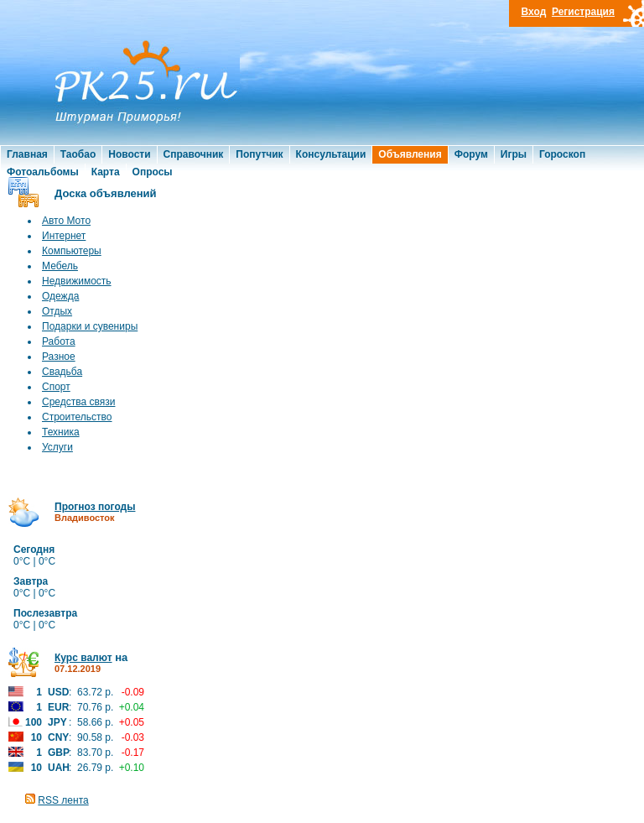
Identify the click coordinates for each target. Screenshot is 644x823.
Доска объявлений (106, 193)
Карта (106, 172)
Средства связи (78, 402)
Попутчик (259, 154)
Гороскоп (562, 154)
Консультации (331, 154)
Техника (61, 432)
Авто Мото (66, 221)
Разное (59, 357)
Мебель (60, 266)
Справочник (194, 154)
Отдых (57, 311)
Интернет (64, 236)
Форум (471, 154)
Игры (514, 154)
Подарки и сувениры (90, 326)
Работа (59, 341)
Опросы (153, 172)
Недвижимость (77, 281)
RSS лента (63, 800)
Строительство (77, 417)
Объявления (410, 154)
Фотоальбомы (43, 172)
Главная (27, 154)
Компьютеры (72, 251)
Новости (129, 154)
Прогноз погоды (95, 507)
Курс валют (83, 658)
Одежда (60, 296)
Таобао (78, 154)
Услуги (57, 447)
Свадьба (62, 372)
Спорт (56, 387)
